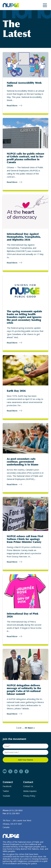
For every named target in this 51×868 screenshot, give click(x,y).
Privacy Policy (29, 796)
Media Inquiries (30, 791)
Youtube (6, 796)
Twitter (6, 791)
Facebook (7, 786)
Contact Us (28, 786)
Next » (31, 728)
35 (26, 728)
